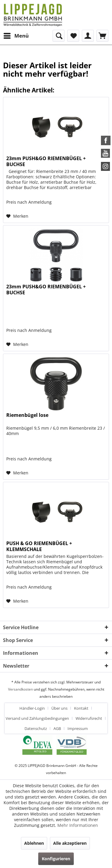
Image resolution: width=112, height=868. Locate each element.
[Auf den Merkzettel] (17, 216)
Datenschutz (36, 728)
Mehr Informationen (78, 825)
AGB (57, 728)
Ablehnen (34, 843)
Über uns (59, 708)
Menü (16, 35)
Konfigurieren (56, 859)
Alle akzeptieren (70, 843)
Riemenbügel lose (27, 415)
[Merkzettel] (73, 36)
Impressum (78, 728)
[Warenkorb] (102, 36)
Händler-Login (32, 708)
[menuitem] (16, 36)
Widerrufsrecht (89, 718)
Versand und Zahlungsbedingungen (37, 718)
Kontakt (81, 708)
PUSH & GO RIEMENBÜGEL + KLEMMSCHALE (39, 546)
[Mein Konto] (88, 36)
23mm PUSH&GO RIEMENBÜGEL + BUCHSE (46, 161)
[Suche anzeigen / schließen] (59, 36)
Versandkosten (20, 689)
